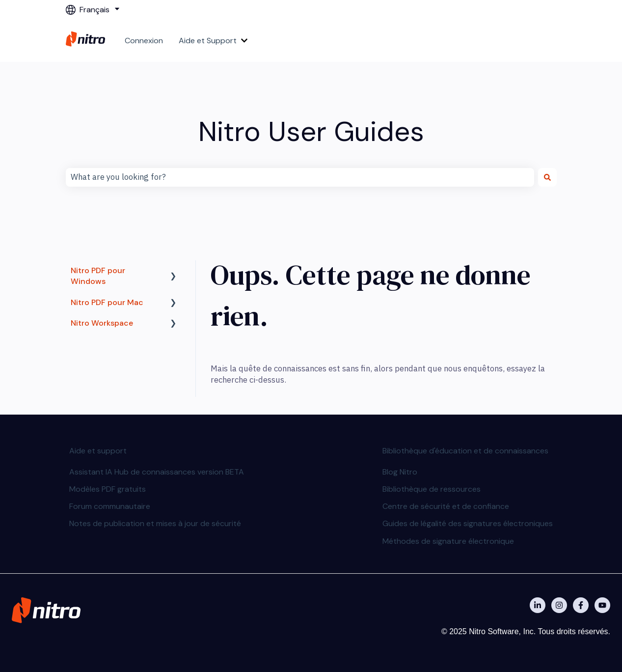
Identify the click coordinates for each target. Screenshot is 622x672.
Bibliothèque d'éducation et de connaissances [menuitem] (465, 451)
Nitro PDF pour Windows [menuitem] (98, 276)
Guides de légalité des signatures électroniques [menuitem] (468, 523)
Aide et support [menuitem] (98, 451)
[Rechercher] (547, 177)
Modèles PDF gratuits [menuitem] (108, 489)
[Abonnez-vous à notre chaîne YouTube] (602, 605)
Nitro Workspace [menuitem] (102, 323)
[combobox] (300, 177)
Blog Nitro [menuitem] (400, 472)
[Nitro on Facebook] (581, 605)
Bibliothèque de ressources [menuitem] (432, 489)
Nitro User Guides (311, 131)
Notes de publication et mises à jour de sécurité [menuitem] (155, 523)
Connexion (144, 41)
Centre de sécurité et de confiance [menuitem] (446, 506)
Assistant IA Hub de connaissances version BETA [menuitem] (157, 472)
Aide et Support (208, 41)
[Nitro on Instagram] (559, 605)
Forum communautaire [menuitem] (110, 506)
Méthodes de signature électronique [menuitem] (448, 541)
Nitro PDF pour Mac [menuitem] (107, 302)
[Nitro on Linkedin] (538, 605)
